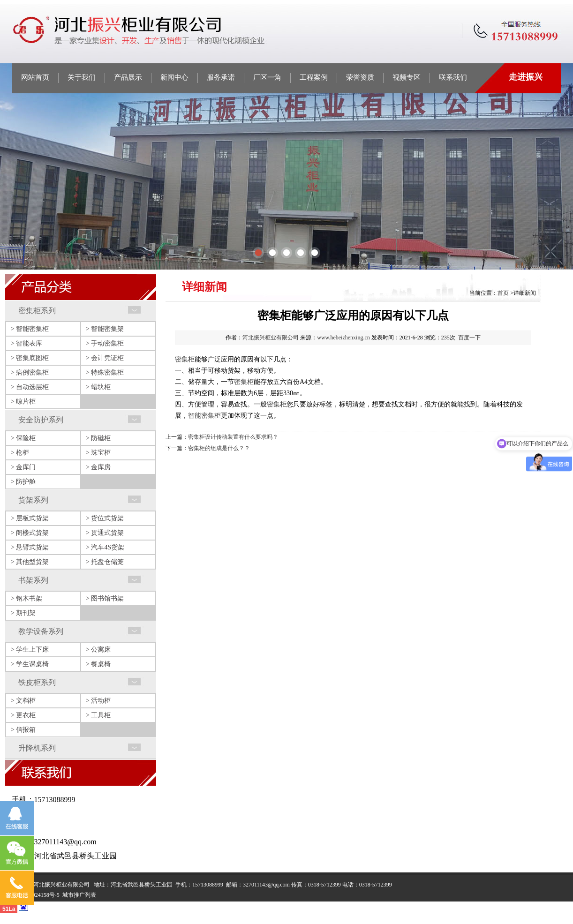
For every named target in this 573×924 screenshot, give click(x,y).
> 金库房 (98, 467)
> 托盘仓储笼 (105, 562)
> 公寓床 (98, 650)
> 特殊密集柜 (105, 372)
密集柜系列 (37, 311)
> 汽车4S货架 (105, 547)
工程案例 (314, 77)
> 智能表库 (26, 343)
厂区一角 (267, 77)
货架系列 (33, 500)
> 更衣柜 (23, 715)
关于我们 (82, 77)
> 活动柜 (98, 701)
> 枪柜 (20, 453)
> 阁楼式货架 (30, 533)
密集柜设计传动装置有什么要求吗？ (233, 437)
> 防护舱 (23, 482)
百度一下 (469, 338)
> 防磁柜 (98, 438)
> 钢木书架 (26, 598)
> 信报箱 (23, 730)
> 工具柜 (98, 715)
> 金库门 (23, 467)
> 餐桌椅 (98, 664)
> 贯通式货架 (105, 533)
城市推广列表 (79, 895)
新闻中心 (174, 77)
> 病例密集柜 (30, 372)
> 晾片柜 (23, 402)
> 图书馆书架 (105, 598)
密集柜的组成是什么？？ (219, 448)
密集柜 (185, 359)
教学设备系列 (41, 631)
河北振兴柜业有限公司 (271, 338)
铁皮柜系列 (37, 682)
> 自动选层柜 (30, 387)
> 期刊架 (23, 613)
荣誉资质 (360, 77)
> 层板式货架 (30, 518)
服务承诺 (221, 77)
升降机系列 (37, 748)
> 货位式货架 (105, 518)
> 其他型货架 (30, 562)
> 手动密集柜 (105, 343)
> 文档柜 (23, 701)
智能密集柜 (204, 416)
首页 (503, 293)
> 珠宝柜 (98, 453)
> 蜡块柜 (98, 387)
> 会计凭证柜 (105, 358)
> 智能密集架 (105, 329)
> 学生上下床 (30, 650)
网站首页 (35, 77)
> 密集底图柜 (30, 358)
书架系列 (33, 580)
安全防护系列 (41, 420)
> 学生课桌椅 (30, 664)
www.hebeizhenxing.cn (343, 338)
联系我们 (453, 77)
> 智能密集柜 (30, 329)
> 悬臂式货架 (30, 547)
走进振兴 (526, 77)
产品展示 (128, 77)
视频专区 (407, 77)
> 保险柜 (23, 438)
